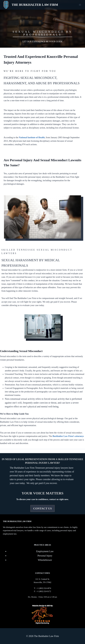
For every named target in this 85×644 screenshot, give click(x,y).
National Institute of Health (32, 137)
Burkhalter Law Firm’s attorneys (68, 436)
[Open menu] (80, 5)
